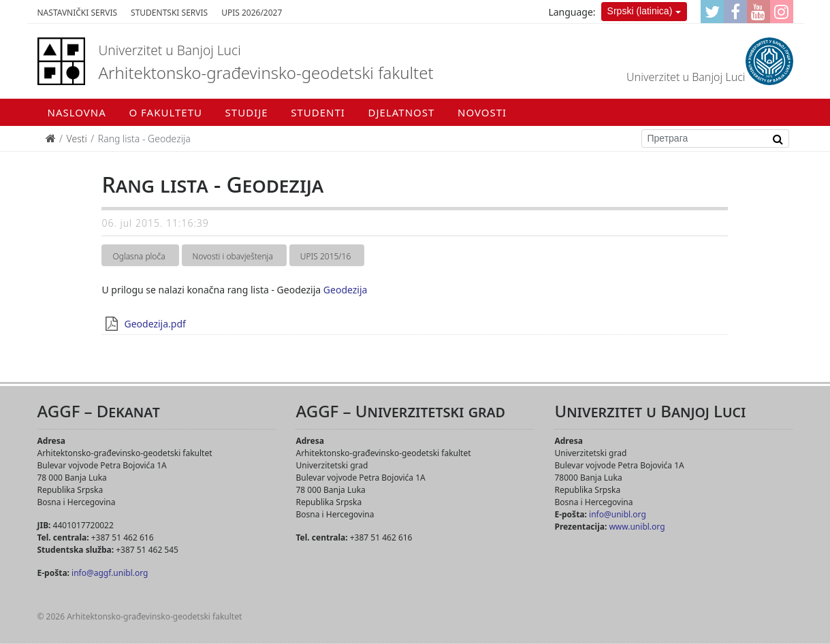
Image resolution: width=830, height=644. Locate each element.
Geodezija (346, 290)
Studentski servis (169, 13)
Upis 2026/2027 (252, 13)
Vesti (77, 139)
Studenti (318, 112)
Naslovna (77, 112)
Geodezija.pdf (155, 324)
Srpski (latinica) (640, 11)
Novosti (482, 112)
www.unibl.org (637, 527)
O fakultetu (165, 112)
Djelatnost (402, 112)
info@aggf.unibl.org (110, 573)
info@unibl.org (618, 514)
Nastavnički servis (78, 13)
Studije (247, 112)
